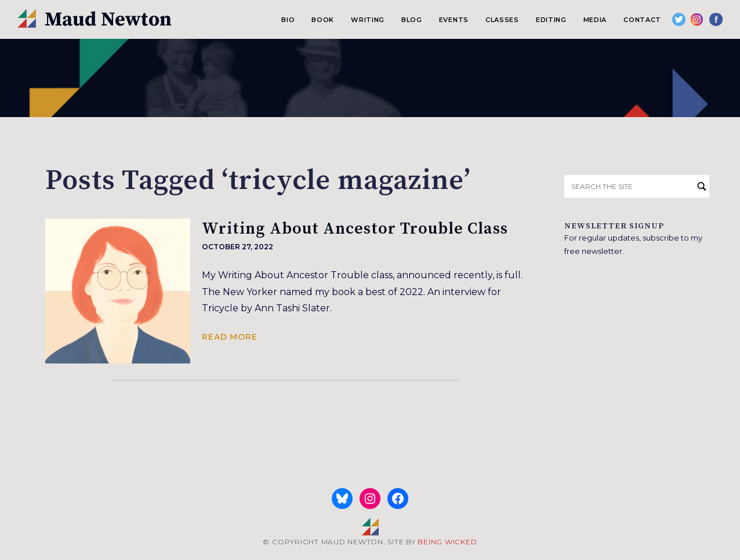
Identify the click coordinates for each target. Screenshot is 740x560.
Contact (642, 20)
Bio (288, 20)
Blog (412, 20)
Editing (551, 20)
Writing (368, 20)
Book (323, 20)
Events (454, 20)
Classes (502, 20)
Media (595, 20)
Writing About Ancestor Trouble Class (355, 229)
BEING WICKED (447, 542)
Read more (230, 337)
